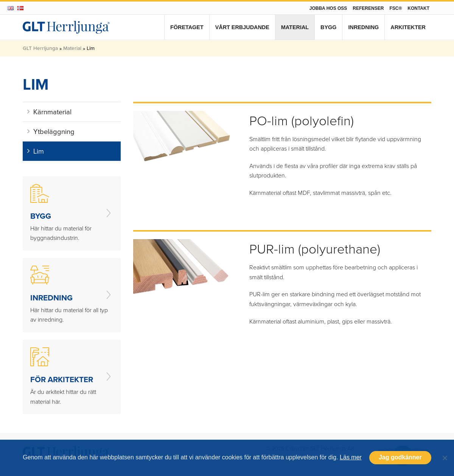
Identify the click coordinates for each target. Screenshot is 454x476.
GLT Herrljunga (40, 48)
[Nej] (445, 458)
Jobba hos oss (328, 8)
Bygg (328, 27)
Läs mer (351, 457)
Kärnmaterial (49, 112)
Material (295, 27)
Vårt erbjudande (242, 27)
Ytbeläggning (51, 131)
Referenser (368, 8)
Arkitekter (408, 27)
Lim (36, 151)
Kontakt (418, 8)
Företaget (187, 27)
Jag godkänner (400, 457)
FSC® (396, 8)
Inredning (363, 27)
